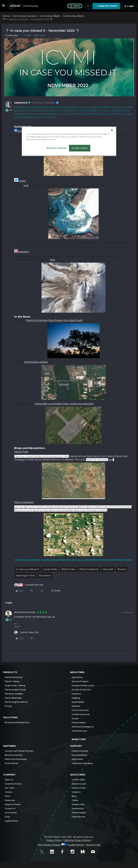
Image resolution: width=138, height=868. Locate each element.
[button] (3, 6)
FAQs (7, 817)
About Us (9, 780)
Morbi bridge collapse (36, 362)
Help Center (77, 759)
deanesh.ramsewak (25, 612)
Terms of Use (93, 845)
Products (10, 672)
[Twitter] (43, 852)
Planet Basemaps (13, 698)
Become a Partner (14, 755)
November (45, 576)
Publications (78, 808)
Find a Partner (12, 763)
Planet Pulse (68, 569)
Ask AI (75, 6)
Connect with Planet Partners (19, 751)
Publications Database (82, 763)
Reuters (122, 569)
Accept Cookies (80, 148)
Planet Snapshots (89, 569)
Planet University (80, 751)
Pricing (8, 706)
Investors (79, 739)
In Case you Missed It (27, 569)
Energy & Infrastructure (83, 686)
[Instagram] (74, 852)
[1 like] (26, 632)
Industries (77, 672)
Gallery (75, 800)
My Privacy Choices (57, 148)
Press (7, 796)
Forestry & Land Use (81, 690)
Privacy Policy (54, 840)
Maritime (76, 706)
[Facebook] (64, 852)
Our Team (10, 788)
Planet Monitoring (13, 677)
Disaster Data (78, 804)
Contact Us (10, 808)
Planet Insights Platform (16, 702)
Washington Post (25, 576)
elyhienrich (21, 103)
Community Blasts (50, 16)
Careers (9, 792)
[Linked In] (54, 852)
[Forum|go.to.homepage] (36, 6)
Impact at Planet (13, 804)
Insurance (76, 694)
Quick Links (78, 775)
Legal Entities (11, 821)
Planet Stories (78, 817)
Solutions (10, 718)
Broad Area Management (17, 722)
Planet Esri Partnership (16, 759)
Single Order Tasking (15, 686)
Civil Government (80, 710)
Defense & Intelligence (83, 727)
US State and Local (81, 714)
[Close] (112, 130)
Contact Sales (78, 780)
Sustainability (78, 702)
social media (50, 569)
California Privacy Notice (77, 840)
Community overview (25, 16)
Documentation (79, 755)
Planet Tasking (12, 681)
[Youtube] (95, 852)
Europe (75, 718)
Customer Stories (13, 784)
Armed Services (79, 731)
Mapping (76, 698)
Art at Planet (11, 813)
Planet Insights (79, 813)
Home (6, 16)
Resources (10, 800)
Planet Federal (79, 723)
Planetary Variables (14, 694)
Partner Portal (79, 788)
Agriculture (77, 677)
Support (76, 746)
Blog (74, 796)
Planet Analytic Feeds (15, 690)
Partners (10, 746)
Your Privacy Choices (52, 845)
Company (9, 775)
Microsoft (108, 569)
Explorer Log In (79, 784)
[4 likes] (29, 585)
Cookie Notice (76, 845)
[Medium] (84, 852)
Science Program (80, 681)
